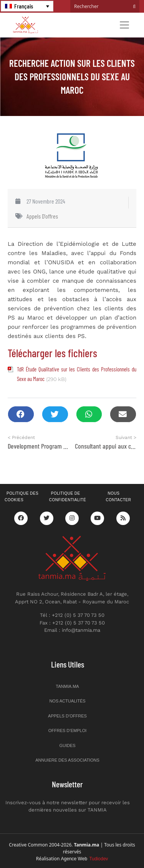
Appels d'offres (42, 216)
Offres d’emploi (68, 731)
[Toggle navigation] (124, 25)
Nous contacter (118, 497)
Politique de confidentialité (68, 497)
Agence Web (85, 859)
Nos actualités (67, 701)
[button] (21, 414)
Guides (67, 745)
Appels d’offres (67, 716)
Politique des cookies (22, 497)
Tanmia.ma (67, 686)
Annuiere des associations (67, 760)
